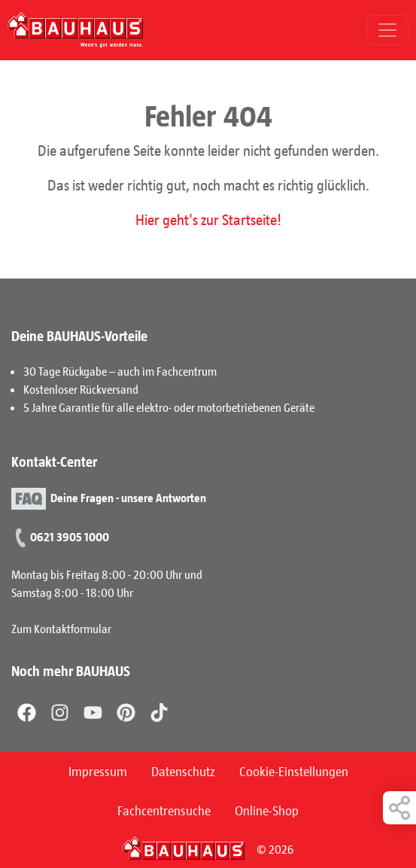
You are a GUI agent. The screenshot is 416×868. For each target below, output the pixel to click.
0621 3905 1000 (70, 536)
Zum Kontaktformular (61, 628)
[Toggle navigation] (387, 30)
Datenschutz (183, 771)
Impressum (98, 771)
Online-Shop (267, 810)
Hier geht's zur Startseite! (208, 219)
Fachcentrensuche (164, 810)
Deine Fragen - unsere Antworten (128, 497)
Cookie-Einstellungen (294, 771)
